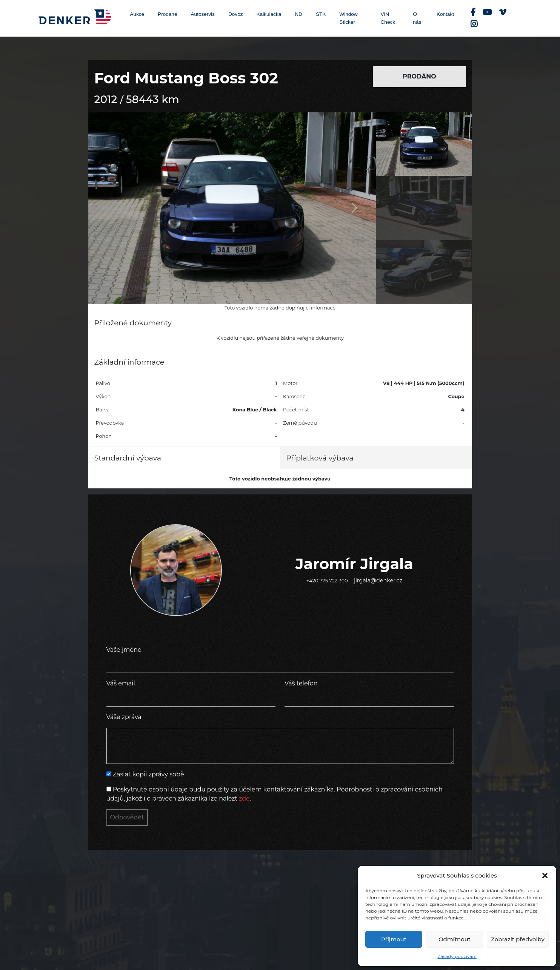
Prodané (167, 14)
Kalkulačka (269, 14)
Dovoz (236, 14)
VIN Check (388, 18)
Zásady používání (457, 956)
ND (298, 14)
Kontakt (445, 14)
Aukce (137, 14)
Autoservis (203, 14)
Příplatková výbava (320, 458)
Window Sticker (348, 18)
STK (321, 14)
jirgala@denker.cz (378, 580)
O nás (417, 18)
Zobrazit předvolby (518, 939)
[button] (545, 876)
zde (244, 798)
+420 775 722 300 (327, 581)
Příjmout (394, 939)
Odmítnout (455, 939)
